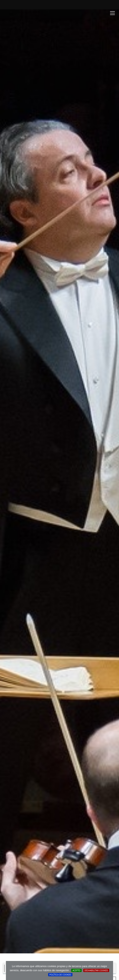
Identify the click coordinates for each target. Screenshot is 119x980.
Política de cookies (60, 975)
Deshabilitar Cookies (96, 970)
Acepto (76, 970)
